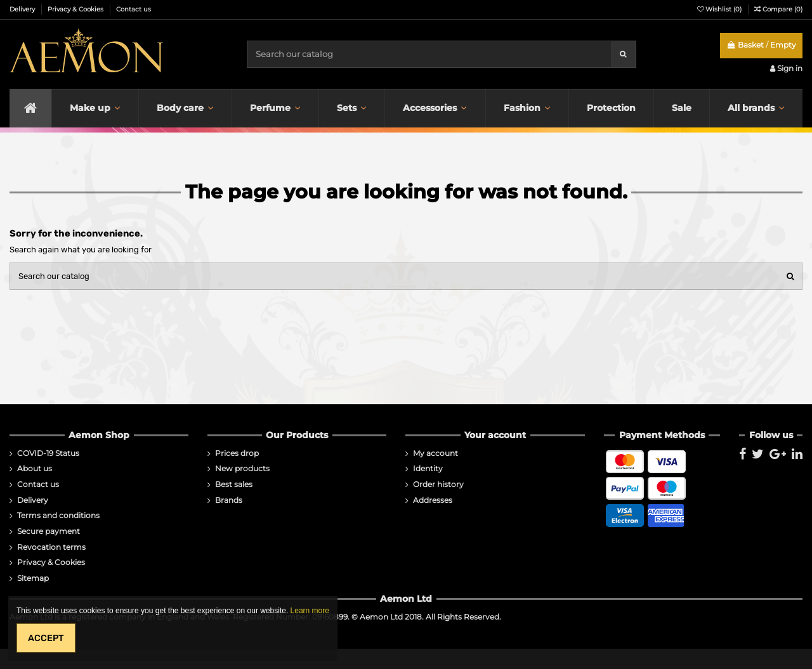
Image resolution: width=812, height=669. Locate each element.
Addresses (433, 500)
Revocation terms (51, 547)
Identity (428, 469)
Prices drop (237, 453)
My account (435, 453)
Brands (229, 500)
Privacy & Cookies (76, 9)
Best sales (234, 484)
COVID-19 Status (48, 453)
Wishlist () (720, 9)
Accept (46, 638)
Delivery (23, 9)
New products (242, 469)
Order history (438, 484)
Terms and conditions (58, 516)
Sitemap (33, 578)
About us (35, 469)
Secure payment (49, 531)
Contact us (134, 9)
